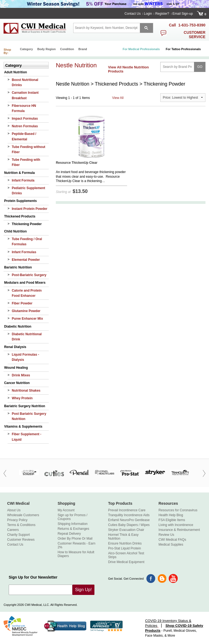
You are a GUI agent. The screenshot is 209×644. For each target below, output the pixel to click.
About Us (14, 510)
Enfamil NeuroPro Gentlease (129, 520)
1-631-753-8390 (192, 25)
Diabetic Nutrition (18, 326)
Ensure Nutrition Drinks (125, 543)
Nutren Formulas (25, 126)
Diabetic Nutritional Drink (27, 337)
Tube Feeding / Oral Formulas (27, 242)
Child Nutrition (15, 231)
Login (148, 14)
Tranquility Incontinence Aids (129, 515)
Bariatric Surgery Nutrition (25, 406)
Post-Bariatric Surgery (29, 275)
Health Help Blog (171, 515)
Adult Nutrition (16, 72)
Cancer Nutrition (17, 383)
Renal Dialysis (15, 347)
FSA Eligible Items (172, 520)
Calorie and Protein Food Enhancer (27, 293)
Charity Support (18, 535)
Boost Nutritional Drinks (25, 82)
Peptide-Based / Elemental (24, 136)
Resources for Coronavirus (178, 510)
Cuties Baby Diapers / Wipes (129, 525)
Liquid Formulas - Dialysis (25, 357)
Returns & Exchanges (73, 529)
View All (118, 98)
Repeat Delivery (69, 534)
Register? (162, 14)
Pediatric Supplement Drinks (28, 191)
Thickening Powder (27, 224)
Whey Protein (22, 398)
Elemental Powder (26, 260)
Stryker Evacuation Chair (126, 530)
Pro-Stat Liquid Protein (125, 548)
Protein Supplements (20, 201)
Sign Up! (83, 590)
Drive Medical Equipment (126, 562)
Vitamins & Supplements (23, 427)
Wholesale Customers (23, 515)
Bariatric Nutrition (18, 267)
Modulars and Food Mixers (25, 283)
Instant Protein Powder (30, 209)
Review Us (166, 535)
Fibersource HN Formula (24, 108)
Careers (13, 530)
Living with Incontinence (176, 525)
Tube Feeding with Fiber (26, 162)
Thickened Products (20, 216)
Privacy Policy (17, 520)
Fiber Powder (22, 303)
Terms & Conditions (21, 525)
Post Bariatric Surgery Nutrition (29, 416)
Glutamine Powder (26, 311)
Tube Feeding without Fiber (28, 149)
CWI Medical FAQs (172, 540)
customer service (195, 35)
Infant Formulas (24, 252)
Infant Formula (23, 180)
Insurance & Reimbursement (179, 530)
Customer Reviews (21, 540)
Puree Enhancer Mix (27, 319)
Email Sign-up (183, 14)
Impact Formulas (25, 119)
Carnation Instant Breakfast (25, 95)
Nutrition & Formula (19, 173)
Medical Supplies (171, 545)
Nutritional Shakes (26, 391)
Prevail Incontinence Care (127, 510)
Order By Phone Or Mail (75, 539)
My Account (66, 510)
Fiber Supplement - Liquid (27, 437)
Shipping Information (73, 524)
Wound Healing (16, 368)
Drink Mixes (21, 375)
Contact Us (133, 14)
